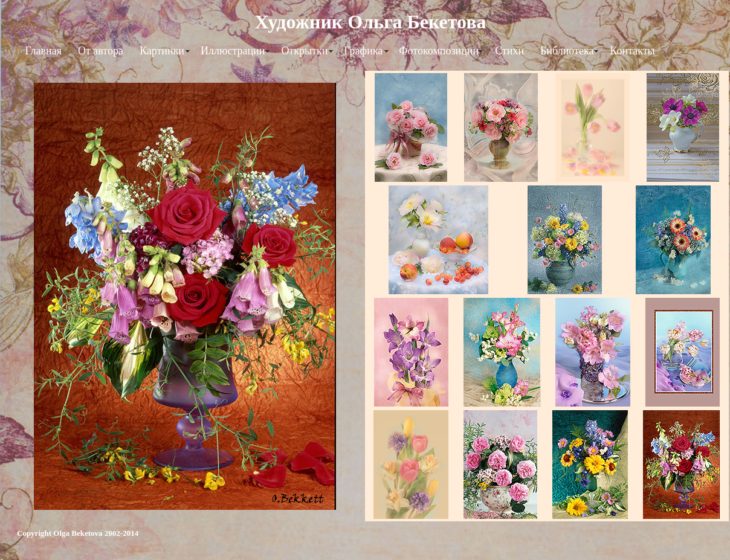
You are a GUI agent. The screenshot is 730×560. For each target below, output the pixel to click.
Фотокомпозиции (439, 51)
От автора (101, 51)
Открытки (304, 51)
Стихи (509, 51)
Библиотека (567, 51)
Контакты (632, 51)
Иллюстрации (233, 51)
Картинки (162, 51)
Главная (44, 51)
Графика (363, 51)
